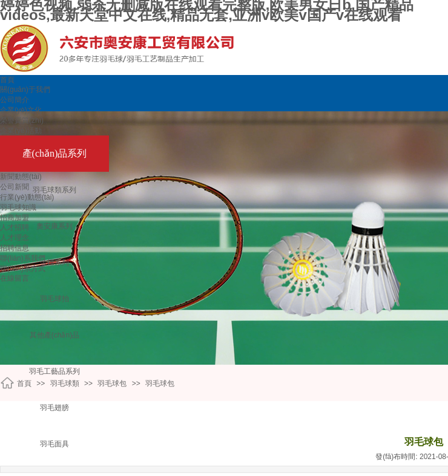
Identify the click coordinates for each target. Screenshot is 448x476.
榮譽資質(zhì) (22, 120)
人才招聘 (15, 227)
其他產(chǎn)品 (54, 335)
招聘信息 (15, 248)
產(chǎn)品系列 (55, 153)
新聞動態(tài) (21, 177)
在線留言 (15, 278)
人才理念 (15, 238)
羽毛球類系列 (54, 190)
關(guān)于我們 (25, 90)
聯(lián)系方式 (23, 269)
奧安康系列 (54, 226)
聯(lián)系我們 (23, 258)
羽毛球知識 (18, 207)
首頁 (7, 80)
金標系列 (54, 262)
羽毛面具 (54, 444)
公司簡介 (15, 100)
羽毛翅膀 (54, 408)
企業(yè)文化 (21, 110)
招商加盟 (15, 218)
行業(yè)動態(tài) (27, 197)
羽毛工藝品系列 (54, 371)
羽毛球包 (112, 383)
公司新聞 (15, 187)
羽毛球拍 (54, 299)
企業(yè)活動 (21, 131)
